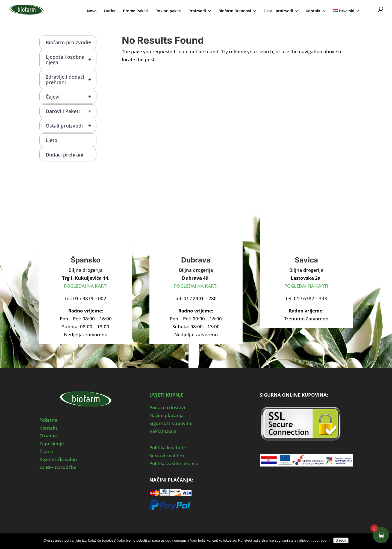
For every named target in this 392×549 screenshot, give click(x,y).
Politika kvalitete (168, 448)
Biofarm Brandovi (235, 11)
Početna (48, 420)
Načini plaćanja (167, 415)
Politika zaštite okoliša (174, 463)
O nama (48, 436)
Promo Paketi (136, 11)
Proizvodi (197, 11)
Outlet (110, 11)
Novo (92, 11)
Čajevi (71, 97)
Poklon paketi (168, 11)
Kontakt (313, 11)
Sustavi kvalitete (167, 455)
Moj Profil (370, 10)
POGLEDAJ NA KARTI (86, 286)
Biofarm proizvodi (71, 42)
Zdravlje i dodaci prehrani (71, 79)
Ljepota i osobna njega (71, 60)
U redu (341, 540)
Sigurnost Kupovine (171, 423)
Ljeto (51, 140)
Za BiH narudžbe (58, 467)
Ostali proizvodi (278, 11)
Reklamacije (163, 431)
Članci (46, 451)
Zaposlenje (52, 443)
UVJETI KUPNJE (166, 395)
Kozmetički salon (58, 459)
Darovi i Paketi (71, 111)
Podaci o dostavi (167, 407)
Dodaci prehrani (64, 155)
